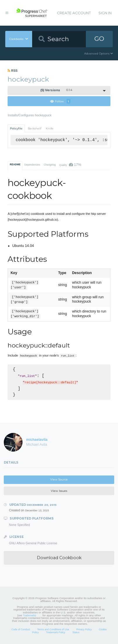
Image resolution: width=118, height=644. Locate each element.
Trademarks (29, 615)
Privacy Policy (84, 629)
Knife (50, 128)
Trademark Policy (55, 632)
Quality (70, 165)
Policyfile (16, 128)
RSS (13, 71)
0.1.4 (56, 90)
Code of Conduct (21, 629)
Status (76, 632)
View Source (59, 479)
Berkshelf (34, 128)
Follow (60, 101)
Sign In (105, 13)
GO (99, 39)
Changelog (50, 165)
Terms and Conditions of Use (53, 629)
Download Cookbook (59, 558)
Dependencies (32, 165)
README (15, 164)
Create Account (74, 13)
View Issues (59, 491)
